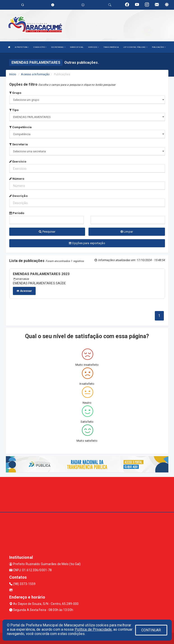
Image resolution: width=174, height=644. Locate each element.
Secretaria (19, 144)
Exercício (18, 162)
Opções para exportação (87, 243)
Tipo (14, 110)
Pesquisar (47, 232)
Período (17, 213)
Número (17, 179)
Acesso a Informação (35, 74)
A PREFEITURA (22, 47)
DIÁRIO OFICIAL (77, 47)
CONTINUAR (151, 630)
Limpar (127, 232)
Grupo (15, 93)
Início (13, 74)
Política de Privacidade (93, 629)
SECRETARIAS (58, 47)
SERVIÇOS (93, 47)
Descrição (18, 196)
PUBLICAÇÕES (159, 47)
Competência (20, 127)
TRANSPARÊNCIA (111, 47)
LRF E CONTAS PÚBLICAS (135, 47)
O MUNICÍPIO (40, 47)
